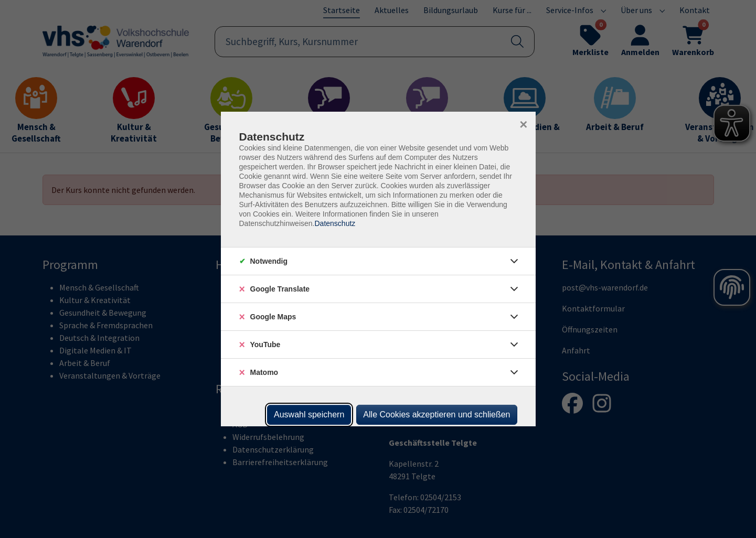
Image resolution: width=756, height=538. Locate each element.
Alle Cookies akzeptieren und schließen (436, 415)
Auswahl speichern (309, 415)
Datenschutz (335, 223)
